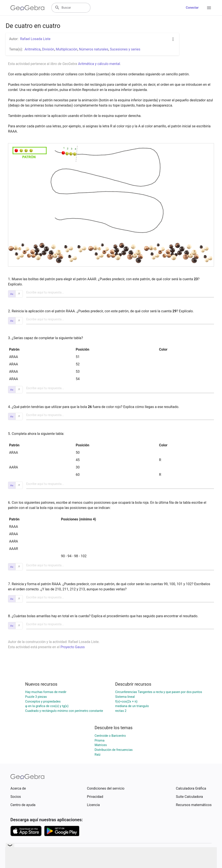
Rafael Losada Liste (35, 39)
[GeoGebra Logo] (27, 8)
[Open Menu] (209, 8)
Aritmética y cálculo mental (99, 64)
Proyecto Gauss (73, 647)
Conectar (192, 8)
